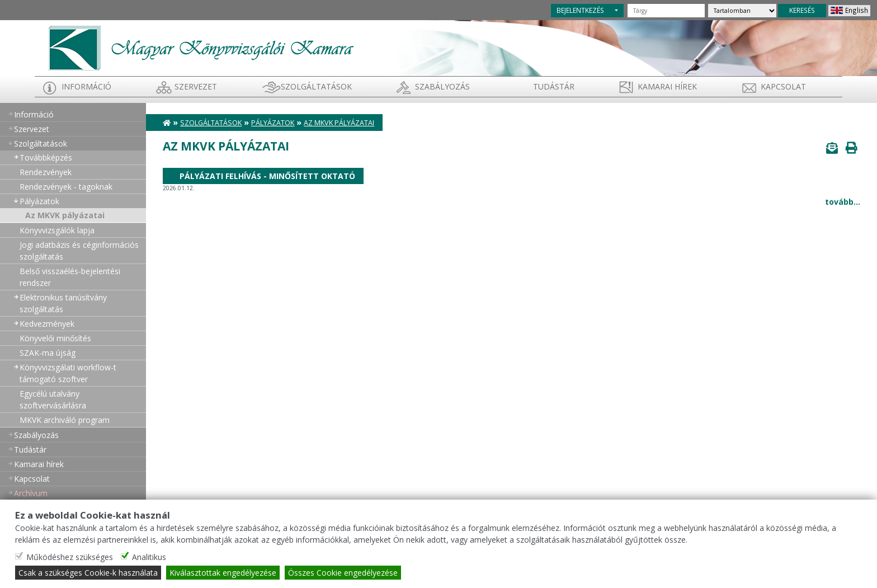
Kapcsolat (783, 86)
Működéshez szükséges (70, 557)
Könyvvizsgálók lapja (57, 230)
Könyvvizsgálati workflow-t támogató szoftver (68, 373)
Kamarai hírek (667, 86)
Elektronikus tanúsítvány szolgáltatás (63, 303)
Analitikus (149, 557)
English (857, 10)
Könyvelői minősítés (55, 338)
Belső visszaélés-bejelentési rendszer (70, 277)
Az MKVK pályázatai (65, 215)
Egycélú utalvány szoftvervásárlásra (53, 399)
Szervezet (196, 86)
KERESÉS (802, 10)
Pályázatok (39, 201)
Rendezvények (46, 172)
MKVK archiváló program (65, 420)
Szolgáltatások (316, 86)
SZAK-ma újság (48, 353)
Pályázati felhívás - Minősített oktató (267, 176)
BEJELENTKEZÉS (580, 10)
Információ (86, 86)
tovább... (843, 202)
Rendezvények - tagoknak (66, 187)
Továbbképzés (46, 157)
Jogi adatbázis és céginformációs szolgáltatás (79, 251)
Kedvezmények (47, 324)
